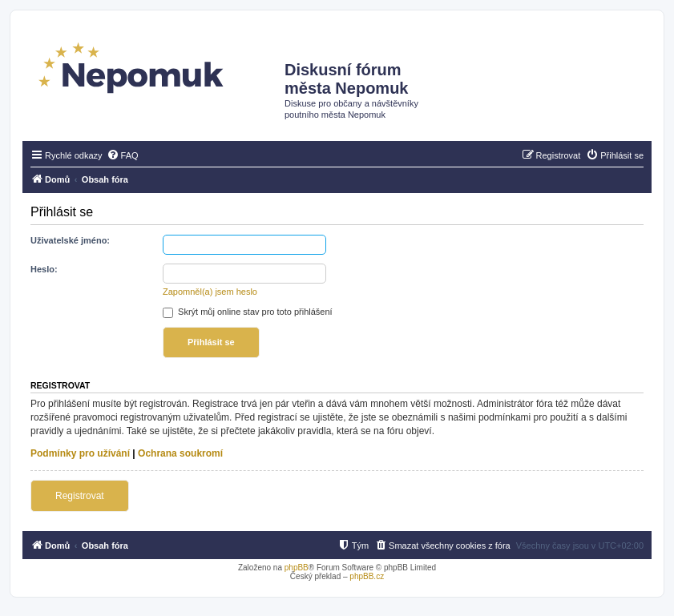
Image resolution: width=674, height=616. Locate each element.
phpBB (297, 568)
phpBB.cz (367, 576)
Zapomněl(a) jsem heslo (210, 292)
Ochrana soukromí (180, 453)
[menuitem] (123, 155)
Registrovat (80, 496)
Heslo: (44, 269)
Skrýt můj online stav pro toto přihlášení (248, 312)
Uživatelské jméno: (70, 240)
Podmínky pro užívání (80, 453)
